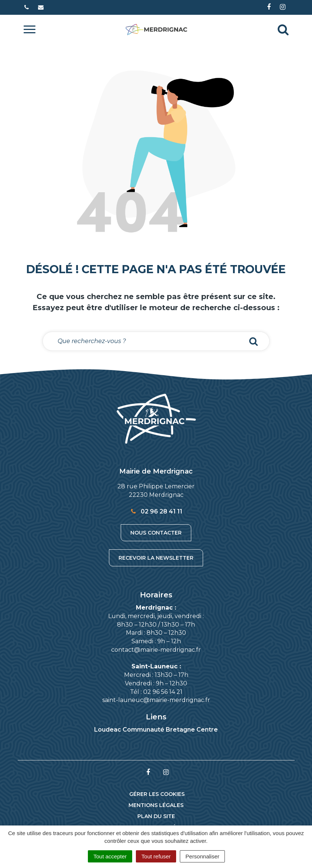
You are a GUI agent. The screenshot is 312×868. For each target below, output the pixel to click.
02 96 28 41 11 (156, 511)
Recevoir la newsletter (156, 558)
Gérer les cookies (157, 794)
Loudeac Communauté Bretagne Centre (156, 730)
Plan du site (156, 816)
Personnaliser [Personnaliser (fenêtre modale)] (202, 856)
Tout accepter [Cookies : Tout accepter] (110, 856)
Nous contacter (156, 533)
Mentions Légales (156, 805)
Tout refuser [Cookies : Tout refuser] (156, 856)
